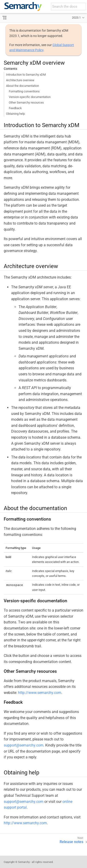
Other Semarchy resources (26, 103)
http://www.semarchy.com (40, 693)
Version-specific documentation (30, 97)
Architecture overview (20, 80)
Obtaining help (15, 114)
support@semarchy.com (24, 745)
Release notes (71, 842)
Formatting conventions (24, 91)
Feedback (15, 108)
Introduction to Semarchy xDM (26, 75)
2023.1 (76, 18)
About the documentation (23, 86)
